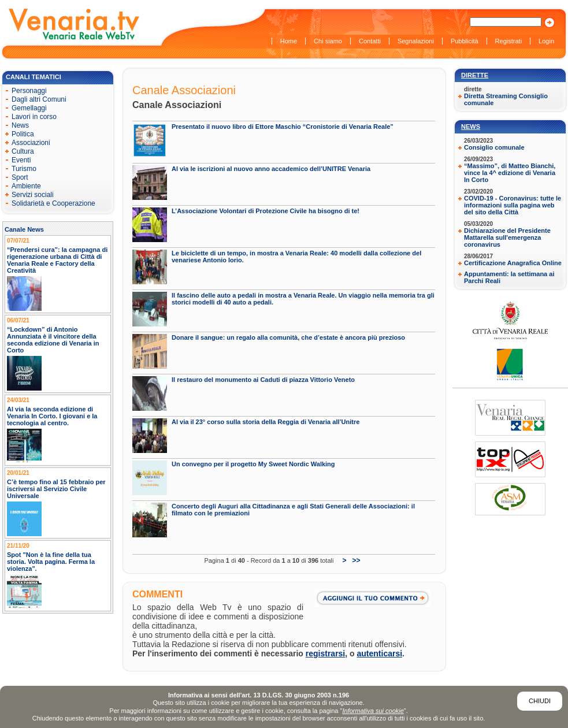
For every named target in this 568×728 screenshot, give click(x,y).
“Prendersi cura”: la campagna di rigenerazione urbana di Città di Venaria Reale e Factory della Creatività (57, 260)
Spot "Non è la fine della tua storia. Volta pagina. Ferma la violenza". (51, 562)
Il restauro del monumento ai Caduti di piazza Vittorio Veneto (263, 380)
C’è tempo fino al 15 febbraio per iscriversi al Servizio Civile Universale (56, 489)
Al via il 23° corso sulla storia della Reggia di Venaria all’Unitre (266, 422)
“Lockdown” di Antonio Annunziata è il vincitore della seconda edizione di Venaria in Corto (53, 340)
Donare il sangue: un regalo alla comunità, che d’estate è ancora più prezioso (288, 337)
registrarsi (325, 653)
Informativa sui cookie (373, 711)
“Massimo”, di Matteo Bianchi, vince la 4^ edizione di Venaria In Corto (510, 173)
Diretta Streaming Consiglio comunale (506, 99)
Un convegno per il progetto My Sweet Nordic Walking (253, 464)
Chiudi (540, 701)
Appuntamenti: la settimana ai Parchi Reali (509, 277)
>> (356, 560)
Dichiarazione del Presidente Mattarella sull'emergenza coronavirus (507, 237)
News (471, 127)
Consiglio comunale (494, 147)
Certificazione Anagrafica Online (513, 263)
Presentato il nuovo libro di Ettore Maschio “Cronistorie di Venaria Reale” (283, 127)
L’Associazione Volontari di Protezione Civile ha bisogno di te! (266, 211)
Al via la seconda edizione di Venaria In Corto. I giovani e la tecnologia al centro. (52, 416)
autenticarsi (380, 653)
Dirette (475, 75)
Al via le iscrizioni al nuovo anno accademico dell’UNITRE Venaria (271, 169)
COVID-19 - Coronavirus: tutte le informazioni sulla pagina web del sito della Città (513, 205)
